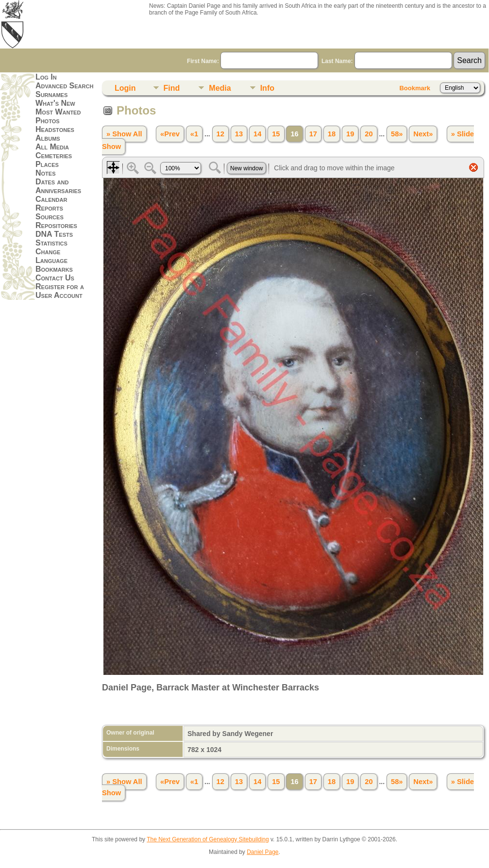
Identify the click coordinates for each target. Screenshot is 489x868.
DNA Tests (54, 234)
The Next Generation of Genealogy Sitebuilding (208, 839)
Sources (50, 217)
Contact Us (55, 278)
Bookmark (415, 88)
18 (332, 134)
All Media (52, 147)
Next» (423, 134)
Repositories (56, 225)
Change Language (51, 256)
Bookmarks (54, 269)
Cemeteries (54, 156)
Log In (46, 77)
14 (257, 134)
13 (239, 134)
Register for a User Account (60, 291)
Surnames (51, 94)
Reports (49, 208)
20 (369, 134)
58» (397, 134)
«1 (194, 134)
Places (47, 164)
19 (350, 134)
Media (220, 88)
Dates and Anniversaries (58, 186)
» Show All (124, 134)
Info (267, 88)
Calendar (51, 199)
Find (172, 88)
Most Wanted (58, 112)
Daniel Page (262, 852)
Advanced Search (64, 86)
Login (125, 88)
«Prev (170, 134)
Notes (46, 173)
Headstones (55, 129)
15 (276, 134)
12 (220, 134)
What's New (55, 103)
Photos (48, 121)
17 (313, 134)
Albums (48, 138)
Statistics (51, 243)
